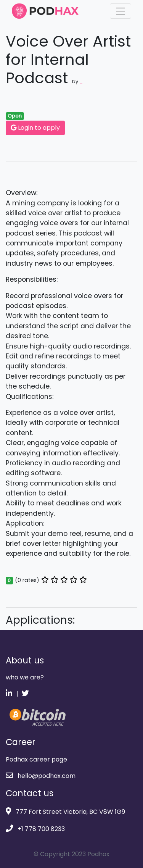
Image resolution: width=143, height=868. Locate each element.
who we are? (25, 677)
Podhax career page (36, 759)
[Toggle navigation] (121, 11)
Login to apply (35, 128)
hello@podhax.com (41, 776)
